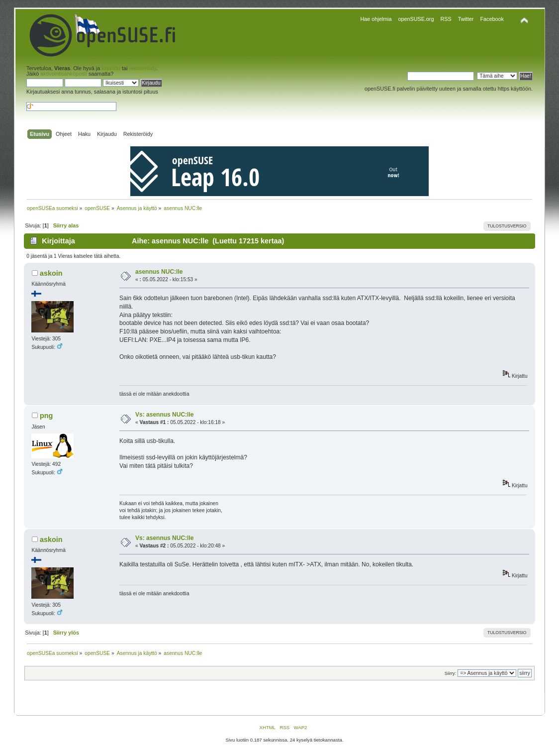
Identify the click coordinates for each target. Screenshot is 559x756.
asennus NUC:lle (159, 272)
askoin (51, 273)
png (46, 416)
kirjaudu (111, 68)
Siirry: (450, 673)
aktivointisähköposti (64, 74)
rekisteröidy (142, 68)
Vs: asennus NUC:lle (164, 415)
